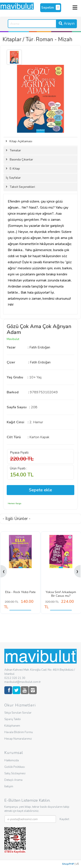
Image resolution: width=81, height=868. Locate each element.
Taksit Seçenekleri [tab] (20, 187)
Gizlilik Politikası (15, 767)
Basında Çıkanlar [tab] (19, 159)
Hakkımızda (12, 760)
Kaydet (64, 819)
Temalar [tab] (13, 150)
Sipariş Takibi (13, 719)
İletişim (9, 786)
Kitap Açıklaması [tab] (19, 141)
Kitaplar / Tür (18, 39)
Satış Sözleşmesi (15, 773)
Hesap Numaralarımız (18, 739)
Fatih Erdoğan (40, 347)
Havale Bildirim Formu (19, 732)
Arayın (66, 24)
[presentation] (4, 571)
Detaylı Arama (13, 780)
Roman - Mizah (54, 39)
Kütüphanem (12, 726)
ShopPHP (68, 864)
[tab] (40, 178)
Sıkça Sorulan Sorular (18, 713)
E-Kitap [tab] (13, 169)
